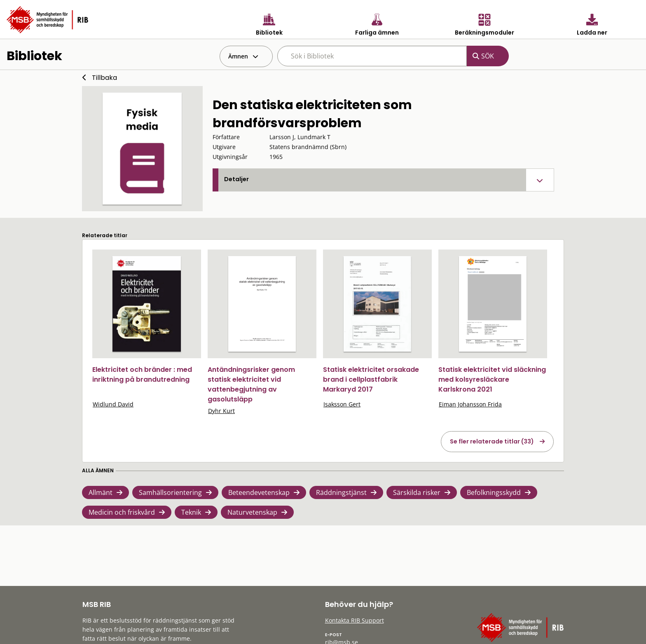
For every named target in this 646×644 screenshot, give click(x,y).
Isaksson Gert (342, 404)
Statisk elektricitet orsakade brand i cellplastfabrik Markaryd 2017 (371, 379)
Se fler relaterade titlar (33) (492, 441)
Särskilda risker (417, 492)
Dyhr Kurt (221, 411)
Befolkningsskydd (494, 492)
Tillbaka (104, 78)
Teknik (191, 512)
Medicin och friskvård (122, 512)
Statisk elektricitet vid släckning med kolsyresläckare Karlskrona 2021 (492, 379)
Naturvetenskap (252, 512)
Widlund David (113, 404)
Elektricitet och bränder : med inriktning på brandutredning (142, 374)
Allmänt (101, 492)
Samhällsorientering (170, 492)
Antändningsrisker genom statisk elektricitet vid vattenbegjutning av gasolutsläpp (251, 384)
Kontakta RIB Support (355, 620)
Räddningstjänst (341, 492)
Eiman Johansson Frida (470, 404)
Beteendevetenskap (259, 492)
